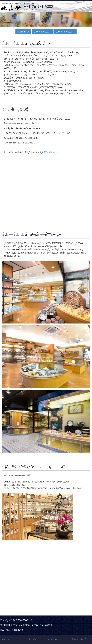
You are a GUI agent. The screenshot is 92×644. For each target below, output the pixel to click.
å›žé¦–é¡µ (6, 639)
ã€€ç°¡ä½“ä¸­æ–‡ (43, 32)
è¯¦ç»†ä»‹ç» (51, 152)
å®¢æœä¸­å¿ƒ (79, 639)
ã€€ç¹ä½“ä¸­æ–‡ (65, 32)
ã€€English (23, 32)
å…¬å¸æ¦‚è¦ (32, 639)
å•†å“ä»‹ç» (55, 639)
